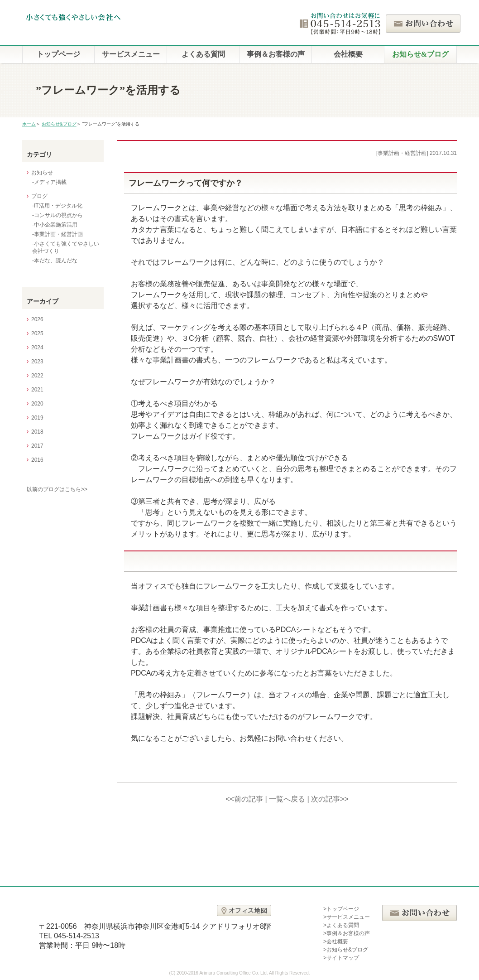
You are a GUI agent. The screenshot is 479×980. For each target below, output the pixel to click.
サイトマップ (343, 958)
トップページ (58, 54)
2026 (37, 319)
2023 (37, 362)
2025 (37, 333)
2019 (37, 418)
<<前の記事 (244, 799)
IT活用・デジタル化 (58, 206)
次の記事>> (330, 799)
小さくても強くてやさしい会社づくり (66, 247)
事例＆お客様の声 (276, 54)
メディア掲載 (50, 182)
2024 (37, 348)
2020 (37, 404)
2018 (37, 432)
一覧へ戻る (287, 799)
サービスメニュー (131, 54)
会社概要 (348, 54)
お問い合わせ (423, 24)
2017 (37, 446)
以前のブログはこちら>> (57, 489)
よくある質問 (203, 54)
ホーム (29, 124)
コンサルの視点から (58, 215)
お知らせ (42, 173)
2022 (37, 376)
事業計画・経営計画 (58, 234)
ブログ (39, 196)
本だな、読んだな (56, 261)
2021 (37, 390)
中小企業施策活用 (56, 225)
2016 (37, 460)
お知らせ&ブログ (420, 54)
